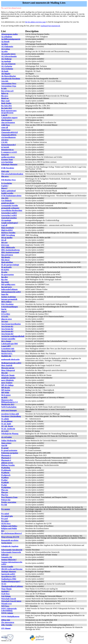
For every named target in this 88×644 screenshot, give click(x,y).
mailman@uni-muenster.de (50, 26)
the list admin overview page (35, 22)
